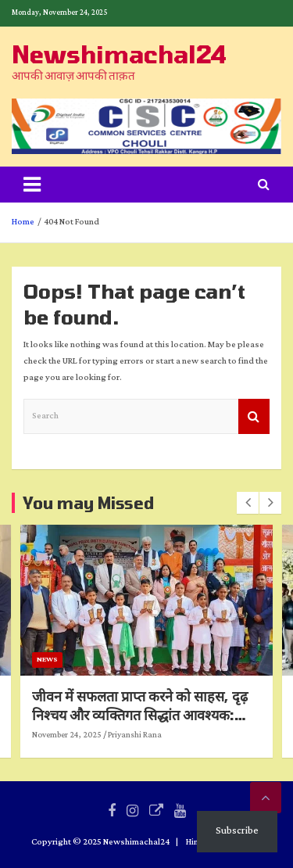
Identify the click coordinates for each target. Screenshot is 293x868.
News (91, 660)
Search (254, 416)
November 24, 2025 (111, 735)
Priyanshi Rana (179, 735)
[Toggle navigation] (32, 185)
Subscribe (237, 831)
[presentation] (248, 503)
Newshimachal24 (119, 54)
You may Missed (88, 503)
